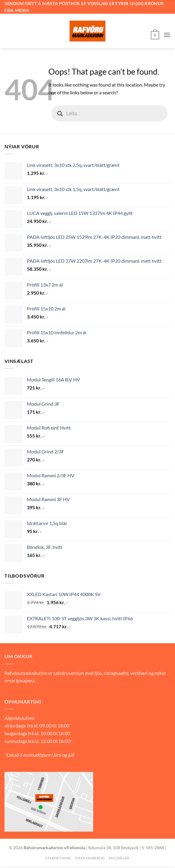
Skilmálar (119, 858)
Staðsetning (58, 858)
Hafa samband (90, 858)
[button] (155, 35)
